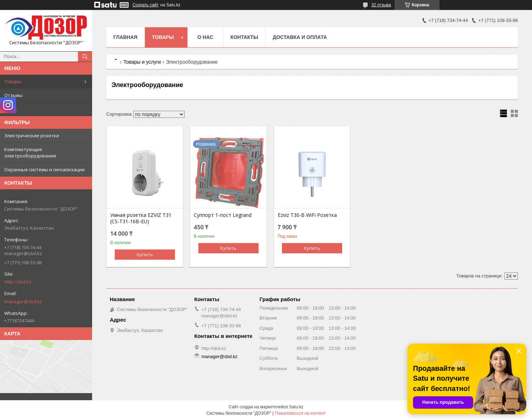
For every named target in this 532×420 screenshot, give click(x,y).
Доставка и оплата (300, 37)
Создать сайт (146, 5)
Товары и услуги (142, 62)
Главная (125, 37)
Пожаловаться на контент (300, 413)
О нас (10, 109)
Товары (13, 81)
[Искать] (85, 57)
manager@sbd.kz (23, 301)
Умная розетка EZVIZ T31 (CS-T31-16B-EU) (141, 218)
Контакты (244, 37)
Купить (145, 254)
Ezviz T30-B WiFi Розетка (307, 215)
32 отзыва (381, 5)
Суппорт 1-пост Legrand (223, 215)
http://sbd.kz (18, 282)
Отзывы (13, 95)
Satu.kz (296, 407)
